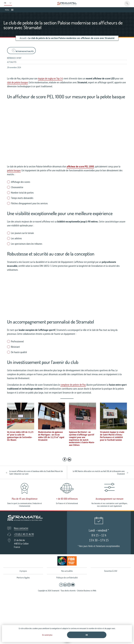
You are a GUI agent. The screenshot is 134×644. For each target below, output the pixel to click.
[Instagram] (69, 585)
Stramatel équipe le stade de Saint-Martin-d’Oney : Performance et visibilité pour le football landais (112, 436)
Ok (87, 635)
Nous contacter (21, 528)
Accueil (23, 38)
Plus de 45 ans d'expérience (25, 499)
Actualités (12, 62)
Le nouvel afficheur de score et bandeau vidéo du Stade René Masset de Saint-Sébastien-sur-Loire (36, 472)
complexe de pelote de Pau (73, 385)
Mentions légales (23, 578)
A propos (23, 571)
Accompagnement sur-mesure (109, 499)
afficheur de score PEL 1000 (80, 166)
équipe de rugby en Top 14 (50, 78)
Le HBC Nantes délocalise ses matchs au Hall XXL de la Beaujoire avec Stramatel (99, 472)
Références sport (14, 58)
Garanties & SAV (111, 571)
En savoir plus (47, 635)
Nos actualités (67, 571)
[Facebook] (61, 585)
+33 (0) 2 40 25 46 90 (24, 534)
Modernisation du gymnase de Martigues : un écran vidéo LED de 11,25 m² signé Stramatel (51, 436)
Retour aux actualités (23, 51)
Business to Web (90, 591)
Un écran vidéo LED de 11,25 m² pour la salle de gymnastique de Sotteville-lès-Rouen (20, 436)
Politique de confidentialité (67, 578)
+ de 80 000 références (67, 499)
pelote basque (14, 170)
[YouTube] (73, 585)
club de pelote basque (17, 82)
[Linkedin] (65, 585)
